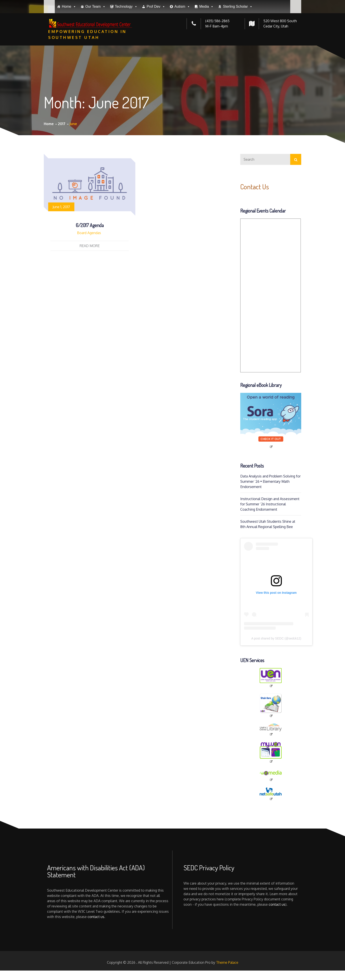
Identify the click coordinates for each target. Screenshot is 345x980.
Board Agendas (89, 233)
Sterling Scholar (238, 39)
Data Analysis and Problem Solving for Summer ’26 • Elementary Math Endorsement (270, 481)
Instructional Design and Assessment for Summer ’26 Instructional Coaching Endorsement (270, 504)
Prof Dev (156, 39)
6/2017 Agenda (90, 225)
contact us (96, 917)
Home (69, 39)
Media (207, 39)
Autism (182, 39)
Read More (90, 246)
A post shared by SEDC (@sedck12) (276, 638)
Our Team (95, 39)
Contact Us (255, 187)
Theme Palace (227, 962)
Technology (126, 39)
